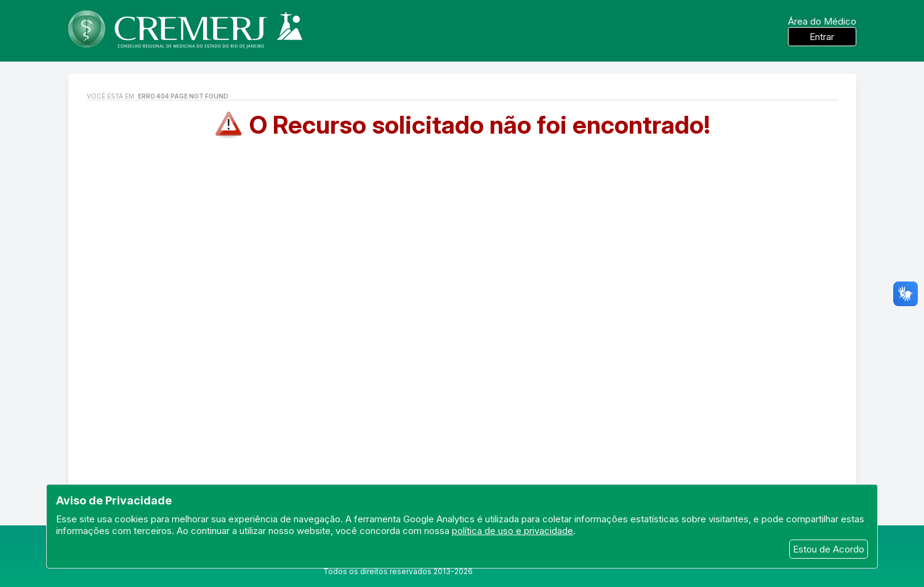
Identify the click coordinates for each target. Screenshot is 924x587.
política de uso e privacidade (512, 531)
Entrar (822, 37)
